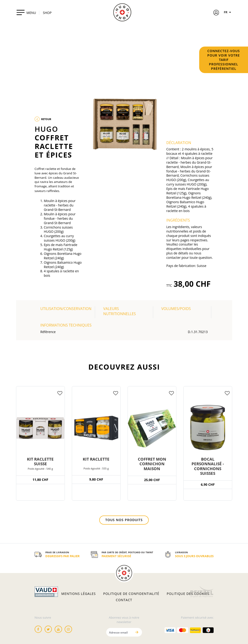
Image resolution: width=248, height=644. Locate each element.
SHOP (47, 13)
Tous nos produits (124, 520)
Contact (124, 600)
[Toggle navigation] (26, 12)
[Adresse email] (119, 632)
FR (228, 12)
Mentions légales (79, 594)
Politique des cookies (188, 594)
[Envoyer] (137, 632)
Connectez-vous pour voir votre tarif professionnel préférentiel (224, 60)
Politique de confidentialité (131, 594)
